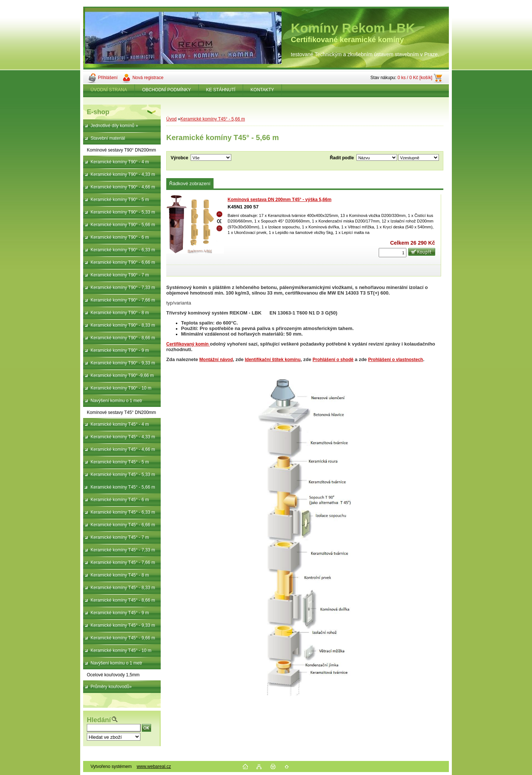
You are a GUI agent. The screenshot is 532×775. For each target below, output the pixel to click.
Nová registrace (148, 78)
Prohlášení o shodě (333, 360)
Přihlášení (108, 78)
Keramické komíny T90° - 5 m (120, 200)
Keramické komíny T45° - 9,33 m (123, 625)
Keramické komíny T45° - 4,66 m (123, 449)
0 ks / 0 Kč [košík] (415, 78)
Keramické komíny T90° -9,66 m (122, 375)
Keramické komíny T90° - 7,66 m (123, 300)
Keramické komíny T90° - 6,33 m (123, 250)
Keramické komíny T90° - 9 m (120, 350)
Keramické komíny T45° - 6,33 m (123, 512)
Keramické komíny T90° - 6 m (120, 237)
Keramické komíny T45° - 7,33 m (123, 550)
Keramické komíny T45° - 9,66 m (123, 638)
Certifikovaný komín (187, 344)
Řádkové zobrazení (190, 183)
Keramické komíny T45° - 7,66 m (123, 562)
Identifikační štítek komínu (273, 360)
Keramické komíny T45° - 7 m (120, 537)
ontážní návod (218, 360)
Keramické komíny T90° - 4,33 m (123, 174)
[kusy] (393, 253)
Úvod (171, 119)
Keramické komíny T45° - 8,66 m (123, 600)
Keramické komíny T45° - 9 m (120, 613)
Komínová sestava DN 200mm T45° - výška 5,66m (279, 200)
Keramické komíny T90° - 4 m (120, 162)
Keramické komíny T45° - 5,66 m (123, 487)
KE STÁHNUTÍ (221, 90)
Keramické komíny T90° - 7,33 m (123, 288)
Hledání (99, 720)
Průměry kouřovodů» (111, 687)
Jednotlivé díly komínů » (114, 126)
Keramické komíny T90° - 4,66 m (123, 187)
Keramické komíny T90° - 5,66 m (123, 225)
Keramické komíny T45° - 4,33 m (123, 437)
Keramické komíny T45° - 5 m (120, 462)
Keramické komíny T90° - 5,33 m (123, 212)
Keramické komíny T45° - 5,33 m (123, 475)
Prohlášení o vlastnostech (395, 360)
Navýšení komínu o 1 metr (116, 401)
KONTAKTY (262, 90)
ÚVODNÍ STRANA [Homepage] (109, 90)
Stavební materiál (108, 138)
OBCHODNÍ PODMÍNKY (167, 90)
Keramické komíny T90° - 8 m (120, 313)
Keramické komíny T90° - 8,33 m (123, 325)
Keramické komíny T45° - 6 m (120, 500)
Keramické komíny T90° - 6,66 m (123, 262)
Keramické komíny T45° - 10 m (121, 650)
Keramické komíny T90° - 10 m (121, 388)
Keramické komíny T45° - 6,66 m (123, 525)
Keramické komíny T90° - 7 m (120, 275)
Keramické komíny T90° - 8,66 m (123, 338)
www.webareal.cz (154, 766)
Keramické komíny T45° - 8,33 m (123, 588)
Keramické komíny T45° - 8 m (120, 575)
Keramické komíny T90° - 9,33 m (123, 363)
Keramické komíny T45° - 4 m (120, 424)
